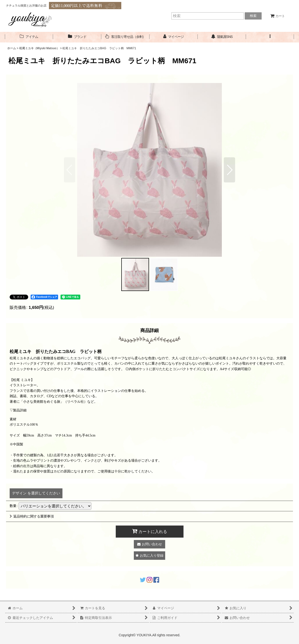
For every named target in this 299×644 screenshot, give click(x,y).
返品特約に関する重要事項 (32, 516)
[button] (270, 37)
